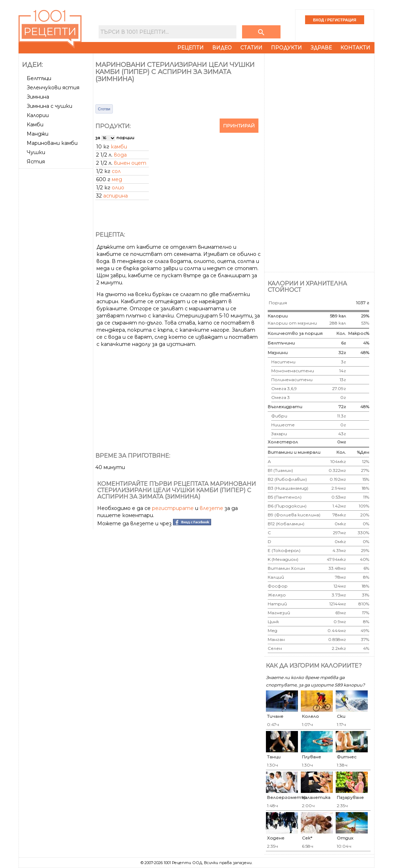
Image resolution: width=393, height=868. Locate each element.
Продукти (286, 48)
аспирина (116, 196)
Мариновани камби (52, 143)
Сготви (104, 109)
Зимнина (38, 97)
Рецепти (190, 48)
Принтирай (239, 126)
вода (120, 155)
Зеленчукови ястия (53, 88)
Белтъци (39, 78)
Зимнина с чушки (49, 106)
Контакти (355, 48)
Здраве (321, 48)
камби (119, 147)
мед (117, 179)
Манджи (38, 134)
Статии (251, 48)
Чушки (36, 152)
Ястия (36, 162)
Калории (38, 115)
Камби (35, 125)
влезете (211, 508)
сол (116, 171)
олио (118, 188)
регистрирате (173, 508)
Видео (222, 48)
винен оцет (130, 163)
